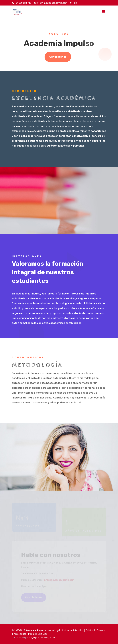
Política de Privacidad (73, 630)
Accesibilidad (20, 634)
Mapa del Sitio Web (38, 634)
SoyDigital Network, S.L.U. (42, 637)
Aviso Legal (54, 630)
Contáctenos (58, 57)
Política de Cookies (95, 630)
